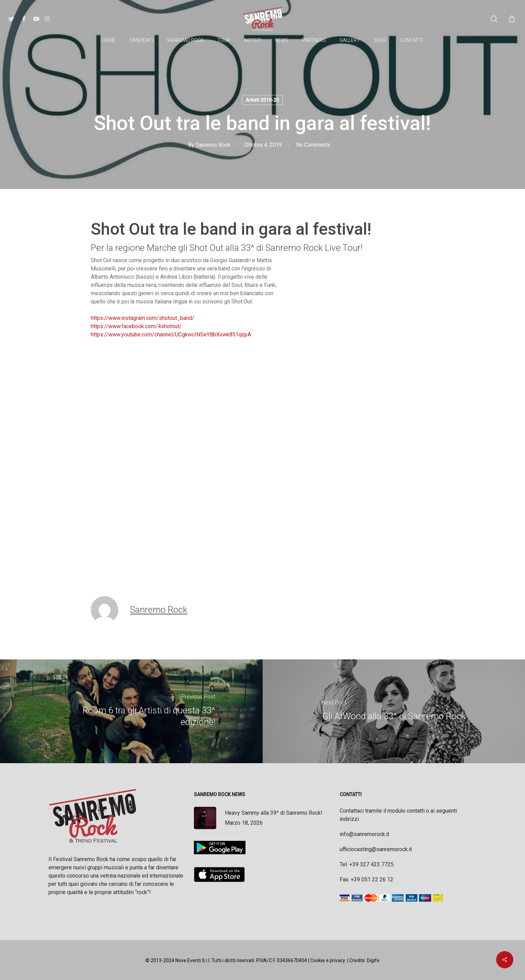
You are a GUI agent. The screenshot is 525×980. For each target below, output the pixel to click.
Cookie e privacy (328, 960)
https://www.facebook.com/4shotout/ (136, 326)
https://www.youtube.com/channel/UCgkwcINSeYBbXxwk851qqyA (171, 335)
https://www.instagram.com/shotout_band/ (143, 318)
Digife (373, 960)
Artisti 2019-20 (262, 100)
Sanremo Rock (213, 145)
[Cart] (512, 19)
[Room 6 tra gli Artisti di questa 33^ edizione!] (131, 711)
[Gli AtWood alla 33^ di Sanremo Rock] (394, 711)
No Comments (313, 145)
